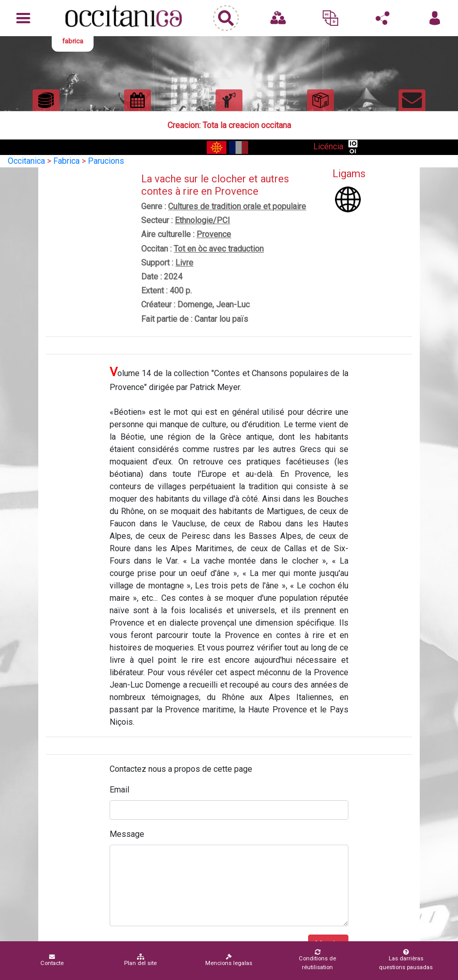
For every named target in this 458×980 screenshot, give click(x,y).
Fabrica (66, 161)
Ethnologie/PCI (202, 220)
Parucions (106, 161)
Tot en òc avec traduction (219, 249)
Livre (184, 263)
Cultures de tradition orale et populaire (237, 206)
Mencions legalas (229, 960)
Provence (214, 234)
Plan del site (140, 960)
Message (127, 834)
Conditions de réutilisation (318, 960)
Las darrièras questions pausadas (406, 960)
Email (119, 790)
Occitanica (26, 161)
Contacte (52, 960)
